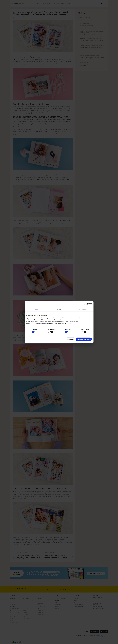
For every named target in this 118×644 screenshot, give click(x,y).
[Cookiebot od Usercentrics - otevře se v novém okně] (85, 304)
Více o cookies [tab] (82, 309)
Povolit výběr (71, 339)
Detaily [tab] (59, 309)
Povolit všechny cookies (84, 339)
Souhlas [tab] (36, 309)
